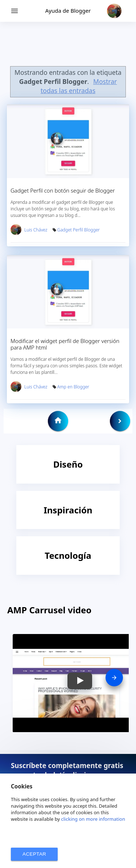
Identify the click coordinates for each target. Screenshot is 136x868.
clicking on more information (93, 819)
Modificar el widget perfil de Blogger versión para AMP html (65, 344)
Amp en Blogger (73, 387)
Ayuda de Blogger (68, 11)
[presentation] (114, 678)
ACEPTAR (34, 854)
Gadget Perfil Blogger (79, 230)
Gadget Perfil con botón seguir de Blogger (63, 190)
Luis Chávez (36, 230)
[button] (80, 681)
